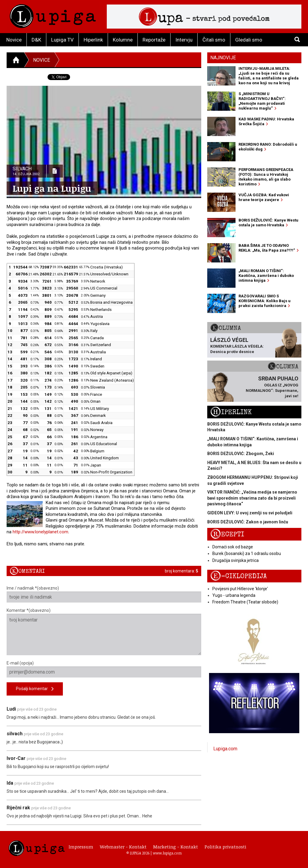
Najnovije (223, 58)
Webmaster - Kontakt (123, 847)
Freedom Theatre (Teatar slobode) (245, 602)
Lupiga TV (62, 40)
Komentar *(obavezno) (104, 632)
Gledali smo (249, 40)
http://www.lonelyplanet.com (40, 532)
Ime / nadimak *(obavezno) (104, 594)
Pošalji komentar (35, 689)
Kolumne (123, 40)
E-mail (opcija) (104, 669)
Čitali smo (214, 40)
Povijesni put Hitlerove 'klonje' (240, 589)
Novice (14, 40)
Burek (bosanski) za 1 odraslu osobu (247, 553)
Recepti (227, 534)
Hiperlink (93, 40)
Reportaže (154, 40)
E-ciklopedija (239, 576)
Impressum (81, 847)
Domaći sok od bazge (233, 547)
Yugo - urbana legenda (234, 595)
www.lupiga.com (167, 853)
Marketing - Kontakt (176, 847)
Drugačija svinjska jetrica (236, 560)
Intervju (184, 40)
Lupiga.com (225, 749)
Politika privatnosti (225, 847)
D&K (36, 40)
